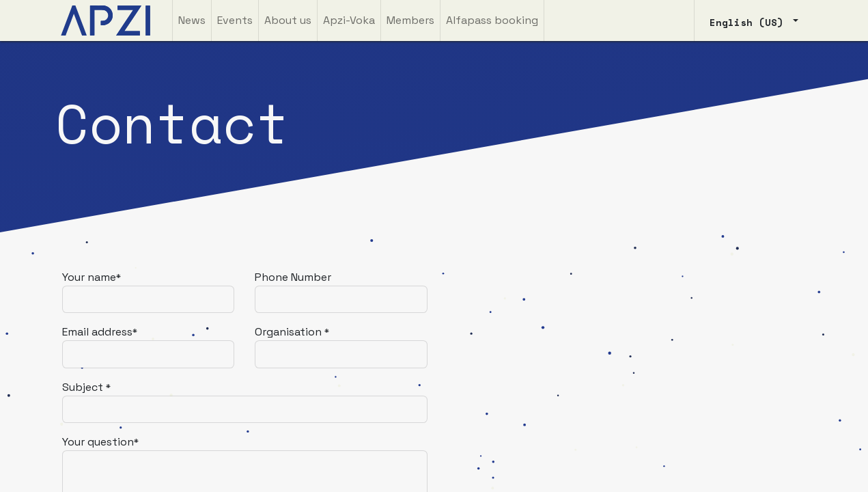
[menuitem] (192, 20)
